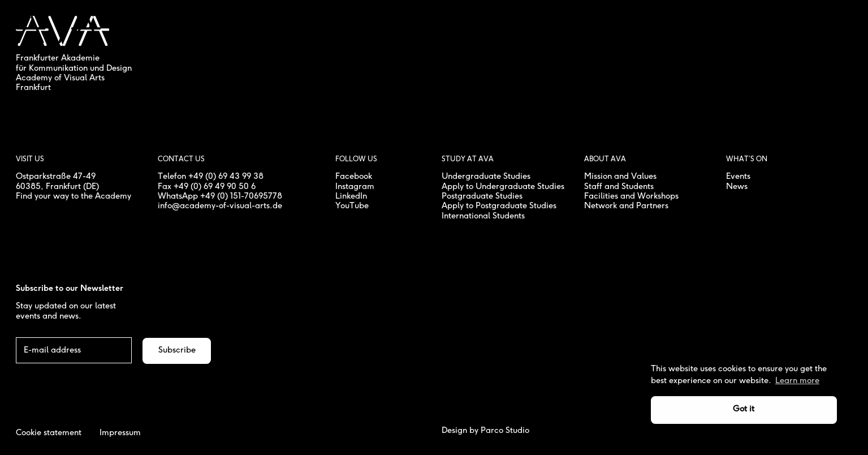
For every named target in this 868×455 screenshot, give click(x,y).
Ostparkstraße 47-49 (56, 177)
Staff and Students (619, 187)
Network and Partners (626, 206)
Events (738, 177)
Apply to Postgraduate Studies (499, 206)
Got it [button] (744, 409)
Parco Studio (505, 431)
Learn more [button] (797, 381)
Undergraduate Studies (486, 177)
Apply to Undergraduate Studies (503, 187)
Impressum (120, 433)
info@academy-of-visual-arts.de (220, 206)
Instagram (355, 187)
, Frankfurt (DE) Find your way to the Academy (74, 192)
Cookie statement (49, 433)
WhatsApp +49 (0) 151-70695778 (220, 196)
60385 (28, 187)
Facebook (354, 177)
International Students (483, 216)
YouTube (352, 206)
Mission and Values (620, 177)
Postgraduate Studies (482, 196)
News (737, 187)
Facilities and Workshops (631, 196)
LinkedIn (351, 196)
